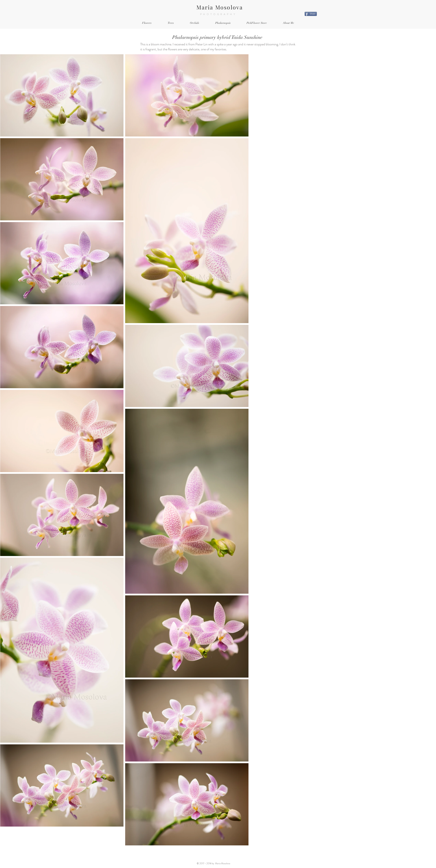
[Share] (311, 14)
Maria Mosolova (220, 7)
